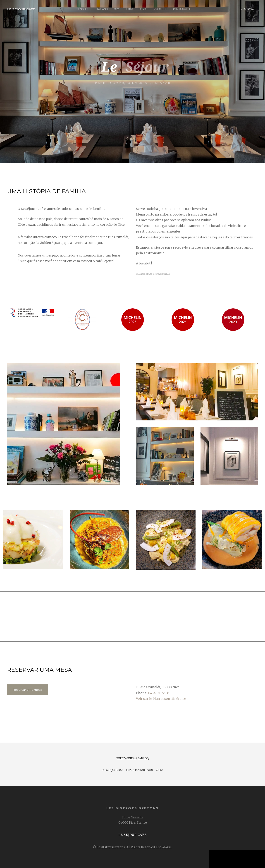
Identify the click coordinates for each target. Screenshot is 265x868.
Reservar (248, 9)
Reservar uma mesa (27, 690)
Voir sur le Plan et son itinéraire (161, 699)
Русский (160, 9)
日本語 (130, 9)
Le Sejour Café (132, 835)
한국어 (144, 9)
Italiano (102, 9)
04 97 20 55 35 (159, 693)
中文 (117, 9)
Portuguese (182, 9)
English (84, 9)
